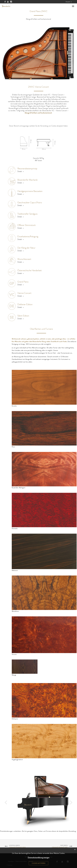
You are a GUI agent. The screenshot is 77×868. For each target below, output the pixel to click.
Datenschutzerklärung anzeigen (39, 858)
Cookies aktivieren (38, 863)
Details (21, 171)
